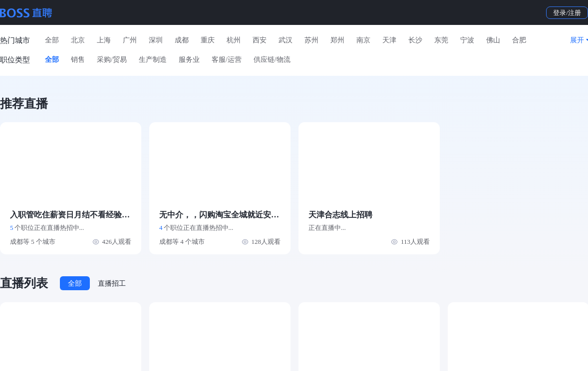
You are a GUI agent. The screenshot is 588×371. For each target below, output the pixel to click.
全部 (52, 40)
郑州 (337, 40)
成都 (182, 40)
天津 (389, 40)
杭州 (234, 40)
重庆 (208, 40)
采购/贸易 (112, 60)
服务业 (189, 60)
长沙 (415, 40)
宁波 (467, 40)
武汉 (286, 40)
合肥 (519, 40)
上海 (104, 40)
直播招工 (112, 283)
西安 (260, 40)
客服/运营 (227, 60)
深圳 (156, 40)
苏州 (311, 40)
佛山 (493, 40)
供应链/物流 (272, 60)
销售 (78, 60)
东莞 (441, 40)
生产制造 (153, 60)
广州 (130, 40)
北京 (78, 40)
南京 (363, 40)
